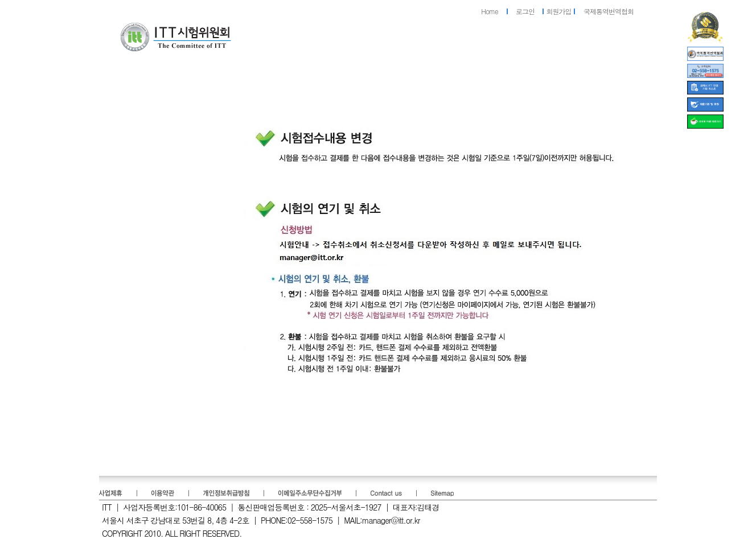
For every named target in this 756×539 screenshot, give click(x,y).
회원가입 (559, 11)
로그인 (525, 11)
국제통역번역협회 (609, 11)
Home (490, 11)
